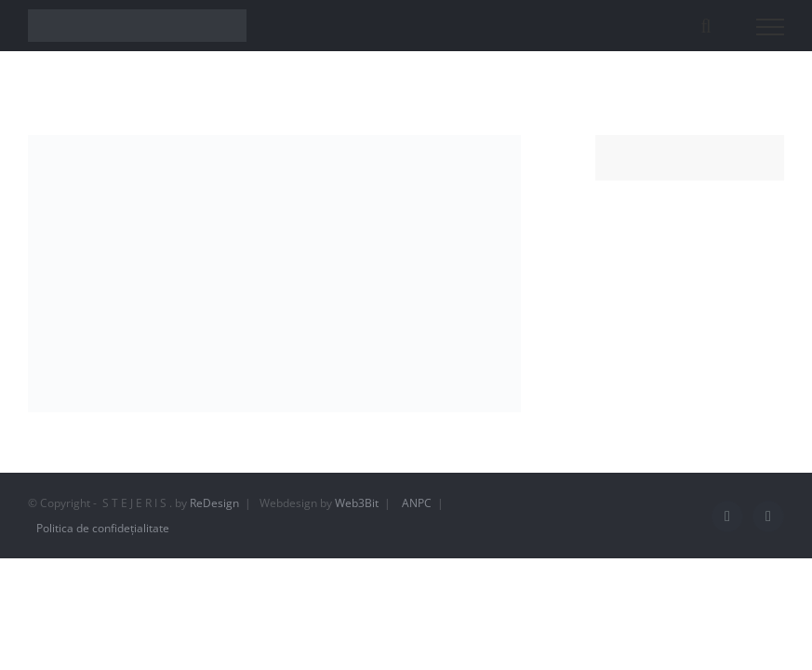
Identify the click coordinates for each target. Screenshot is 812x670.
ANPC (417, 503)
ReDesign (214, 503)
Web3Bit (357, 503)
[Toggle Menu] (771, 27)
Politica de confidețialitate (103, 528)
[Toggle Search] (706, 26)
